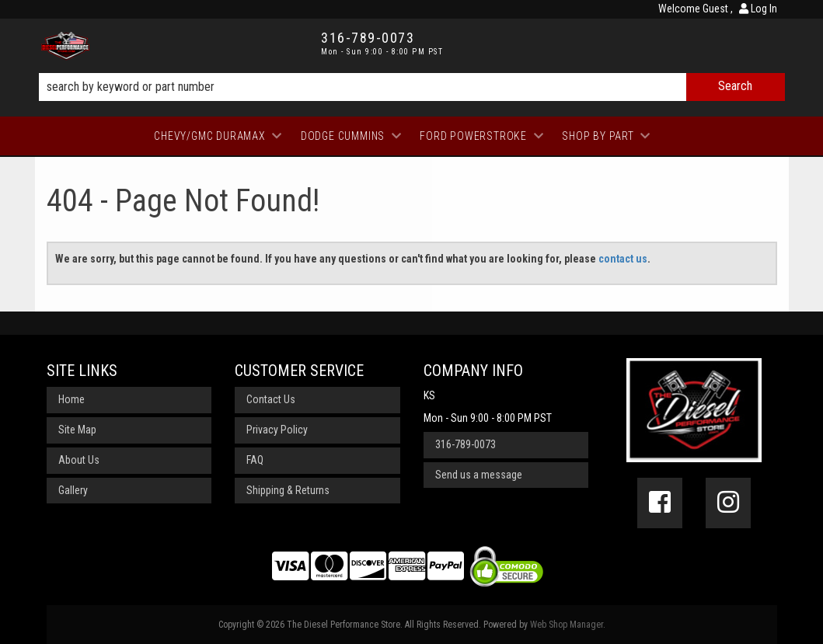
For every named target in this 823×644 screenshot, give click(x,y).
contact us (623, 259)
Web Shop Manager (567, 625)
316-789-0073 (466, 444)
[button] (412, 87)
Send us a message (479, 475)
